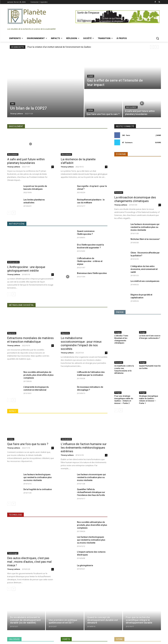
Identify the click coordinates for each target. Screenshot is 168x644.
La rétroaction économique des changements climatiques (135, 199)
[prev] (152, 47)
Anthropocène (13, 262)
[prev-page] (9, 213)
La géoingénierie (85, 565)
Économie (119, 192)
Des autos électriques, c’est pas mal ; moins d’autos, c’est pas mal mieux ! (29, 562)
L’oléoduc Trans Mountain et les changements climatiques (121, 339)
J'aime (158, 135)
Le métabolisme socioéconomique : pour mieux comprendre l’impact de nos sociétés (81, 343)
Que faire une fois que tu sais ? (28, 444)
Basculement (131, 107)
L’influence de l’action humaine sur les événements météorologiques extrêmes (84, 448)
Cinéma (90, 110)
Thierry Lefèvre (14, 167)
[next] (157, 47)
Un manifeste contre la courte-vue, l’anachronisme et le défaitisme (124, 370)
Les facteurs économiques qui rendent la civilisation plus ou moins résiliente (91, 477)
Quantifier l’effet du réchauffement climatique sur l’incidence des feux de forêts (91, 492)
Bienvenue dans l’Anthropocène (92, 273)
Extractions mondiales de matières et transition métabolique (30, 340)
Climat (91, 76)
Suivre (158, 142)
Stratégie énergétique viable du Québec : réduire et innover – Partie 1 (149, 400)
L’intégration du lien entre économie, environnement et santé (144, 269)
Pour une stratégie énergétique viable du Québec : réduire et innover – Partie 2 (124, 400)
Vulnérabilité (66, 439)
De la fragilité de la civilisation (38, 489)
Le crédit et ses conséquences (145, 281)
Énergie (118, 332)
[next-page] (14, 213)
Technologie (13, 553)
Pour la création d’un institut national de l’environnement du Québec (59, 47)
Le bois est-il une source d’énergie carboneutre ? (150, 337)
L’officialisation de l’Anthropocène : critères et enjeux (90, 261)
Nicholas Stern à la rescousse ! (145, 239)
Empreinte (12, 333)
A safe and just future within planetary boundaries (26, 161)
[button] (157, 38)
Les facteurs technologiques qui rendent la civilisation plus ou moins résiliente (38, 477)
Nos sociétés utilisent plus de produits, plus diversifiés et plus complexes (39, 375)
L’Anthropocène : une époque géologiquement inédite (26, 269)
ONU (13, 104)
